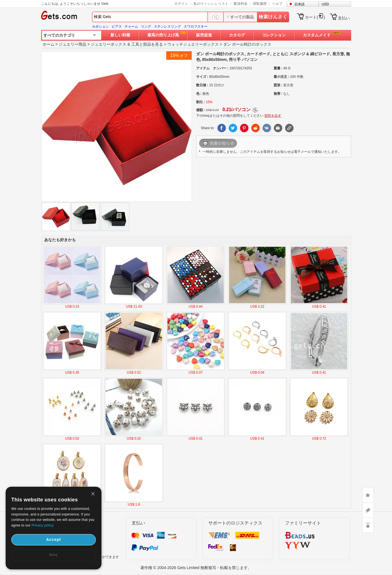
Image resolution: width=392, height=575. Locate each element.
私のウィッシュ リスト (211, 4)
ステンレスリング (167, 27)
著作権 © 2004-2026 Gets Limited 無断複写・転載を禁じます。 (196, 568)
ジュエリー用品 (72, 44)
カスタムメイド (317, 35)
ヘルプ (277, 4)
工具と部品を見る (147, 44)
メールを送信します (225, 143)
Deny (54, 555)
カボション (100, 27)
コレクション (274, 35)
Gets (59, 15)
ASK (368, 510)
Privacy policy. (43, 525)
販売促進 (204, 35)
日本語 (300, 4)
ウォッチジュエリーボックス (193, 44)
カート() (315, 17)
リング (146, 27)
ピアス (117, 27)
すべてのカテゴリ (59, 35)
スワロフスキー (196, 27)
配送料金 (241, 4)
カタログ (237, 35)
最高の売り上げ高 (163, 35)
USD (325, 4)
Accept (54, 539)
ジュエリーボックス (108, 44)
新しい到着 (120, 35)
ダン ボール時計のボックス (247, 44)
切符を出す (273, 116)
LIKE (368, 495)
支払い (344, 18)
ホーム (48, 44)
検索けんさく (273, 17)
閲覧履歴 (260, 4)
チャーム (131, 27)
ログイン (181, 4)
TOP (368, 525)
